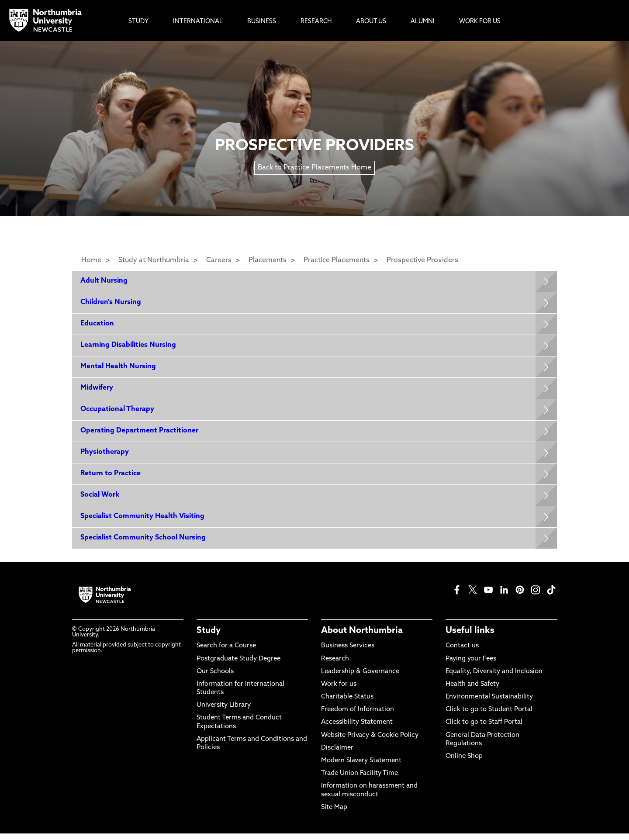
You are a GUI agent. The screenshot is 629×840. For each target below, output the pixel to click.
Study (209, 637)
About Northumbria (362, 637)
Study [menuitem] (138, 22)
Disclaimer (337, 755)
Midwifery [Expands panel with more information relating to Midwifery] (97, 391)
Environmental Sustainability (489, 703)
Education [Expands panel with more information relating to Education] (98, 325)
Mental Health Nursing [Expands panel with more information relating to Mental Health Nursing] (119, 369)
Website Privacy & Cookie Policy (370, 742)
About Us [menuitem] (371, 22)
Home (91, 260)
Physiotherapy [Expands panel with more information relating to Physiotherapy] (105, 456)
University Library (224, 712)
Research (335, 665)
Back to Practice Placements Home (314, 168)
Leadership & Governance (360, 678)
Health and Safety (472, 691)
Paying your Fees (471, 665)
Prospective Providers (422, 260)
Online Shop (464, 763)
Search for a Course (226, 652)
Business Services (348, 652)
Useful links (470, 637)
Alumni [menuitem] (423, 22)
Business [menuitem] (262, 22)
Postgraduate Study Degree (238, 665)
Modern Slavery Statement (361, 767)
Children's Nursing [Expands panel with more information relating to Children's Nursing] (111, 303)
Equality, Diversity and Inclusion (494, 678)
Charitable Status (347, 703)
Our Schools (215, 678)
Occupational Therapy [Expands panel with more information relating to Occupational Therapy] (118, 413)
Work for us (339, 691)
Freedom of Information (358, 716)
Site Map (334, 814)
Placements (268, 260)
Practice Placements (337, 260)
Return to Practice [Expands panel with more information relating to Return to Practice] (111, 478)
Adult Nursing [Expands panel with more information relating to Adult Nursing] (104, 281)
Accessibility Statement (357, 729)
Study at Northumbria (154, 260)
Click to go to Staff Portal (484, 729)
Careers (219, 260)
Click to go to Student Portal (489, 716)
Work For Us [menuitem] (480, 22)
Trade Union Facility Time (359, 780)
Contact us (462, 652)
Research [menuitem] (316, 22)
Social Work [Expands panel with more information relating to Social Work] (100, 500)
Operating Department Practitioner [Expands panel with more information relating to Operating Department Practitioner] (140, 435)
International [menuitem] (198, 22)
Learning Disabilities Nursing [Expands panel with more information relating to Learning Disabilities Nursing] (129, 347)
